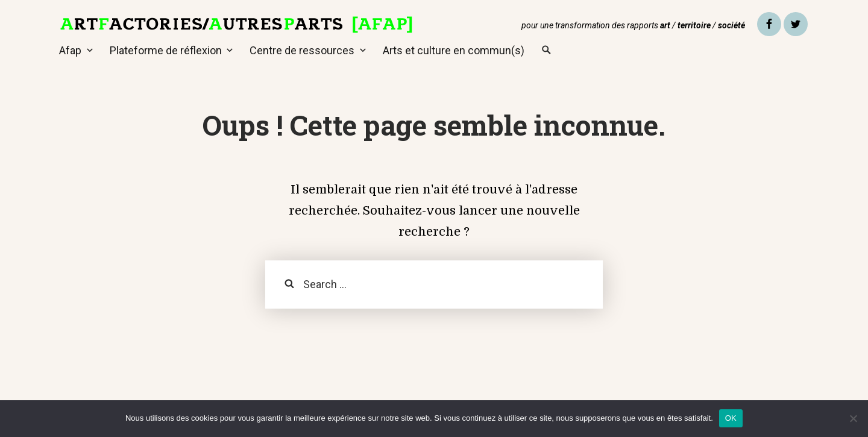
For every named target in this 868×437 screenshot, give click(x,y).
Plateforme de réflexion (166, 50)
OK (731, 418)
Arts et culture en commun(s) (454, 50)
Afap (70, 50)
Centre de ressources (302, 50)
